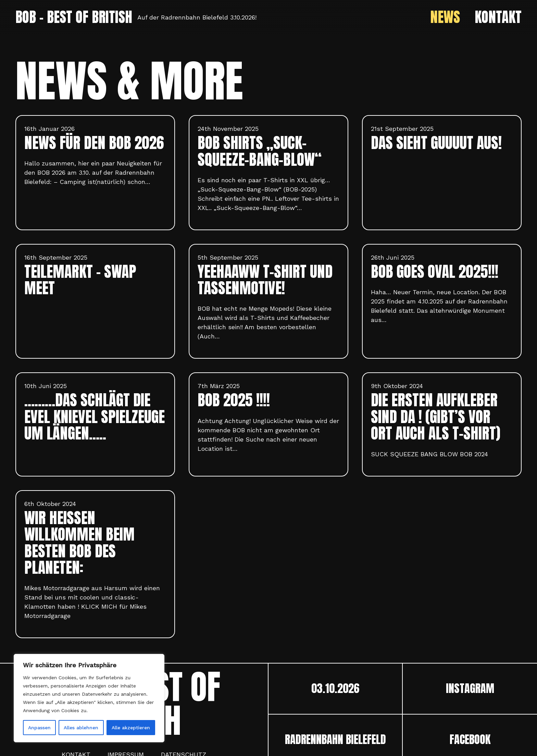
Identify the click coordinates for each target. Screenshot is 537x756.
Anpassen (39, 728)
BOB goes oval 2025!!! (435, 271)
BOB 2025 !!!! (234, 400)
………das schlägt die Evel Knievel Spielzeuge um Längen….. (95, 417)
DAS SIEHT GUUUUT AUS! (436, 143)
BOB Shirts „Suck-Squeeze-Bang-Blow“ (260, 151)
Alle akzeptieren (131, 728)
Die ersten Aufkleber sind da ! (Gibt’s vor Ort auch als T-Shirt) (436, 417)
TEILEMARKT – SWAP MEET (80, 280)
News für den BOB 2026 (94, 143)
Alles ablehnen (81, 728)
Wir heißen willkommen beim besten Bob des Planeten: (79, 543)
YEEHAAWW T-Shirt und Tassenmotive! (265, 280)
